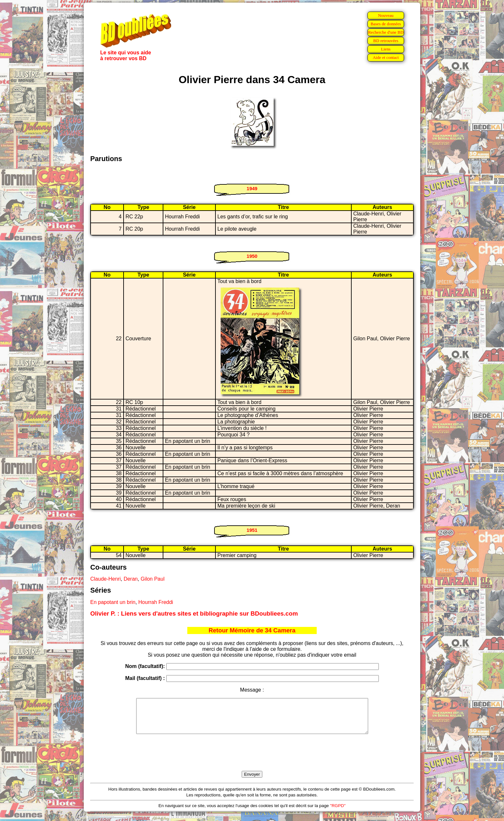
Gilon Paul (153, 579)
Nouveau (386, 15)
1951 (252, 530)
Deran (131, 579)
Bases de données (386, 24)
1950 (252, 256)
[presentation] (252, 760)
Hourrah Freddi (156, 602)
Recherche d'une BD (386, 32)
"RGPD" (338, 812)
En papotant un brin (113, 602)
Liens (386, 49)
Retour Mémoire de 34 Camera (252, 630)
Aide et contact (386, 57)
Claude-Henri (105, 579)
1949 (252, 188)
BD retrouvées (386, 41)
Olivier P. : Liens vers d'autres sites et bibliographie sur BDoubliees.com (194, 613)
